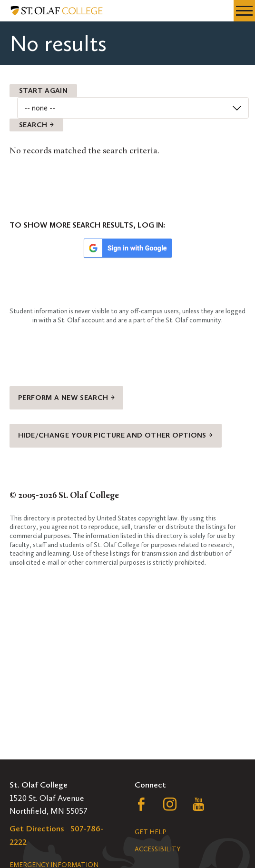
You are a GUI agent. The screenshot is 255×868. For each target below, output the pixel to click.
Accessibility (157, 849)
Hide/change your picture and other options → (116, 435)
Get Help (150, 832)
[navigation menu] (244, 11)
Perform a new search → (66, 398)
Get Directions (37, 828)
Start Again (43, 90)
